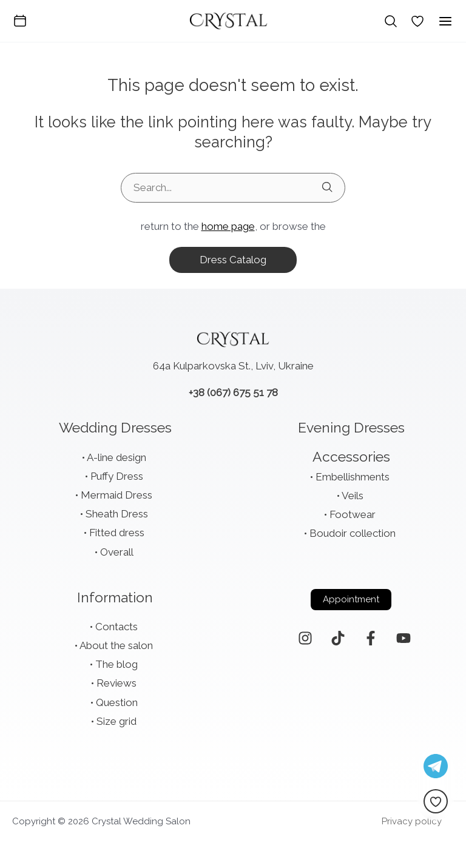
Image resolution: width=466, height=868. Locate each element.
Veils (353, 496)
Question (117, 702)
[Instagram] (305, 638)
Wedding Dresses (115, 427)
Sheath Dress (117, 514)
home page (228, 226)
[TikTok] (338, 638)
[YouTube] (404, 638)
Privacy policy (412, 821)
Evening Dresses (351, 427)
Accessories (351, 456)
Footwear (353, 514)
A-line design (116, 457)
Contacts (116, 627)
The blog (116, 664)
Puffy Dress (117, 476)
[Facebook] (371, 638)
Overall (117, 552)
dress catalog (233, 260)
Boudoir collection (353, 533)
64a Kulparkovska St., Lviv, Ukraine (233, 366)
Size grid (116, 721)
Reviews (116, 683)
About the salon (116, 645)
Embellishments (353, 477)
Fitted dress (117, 533)
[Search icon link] (391, 21)
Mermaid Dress (116, 495)
